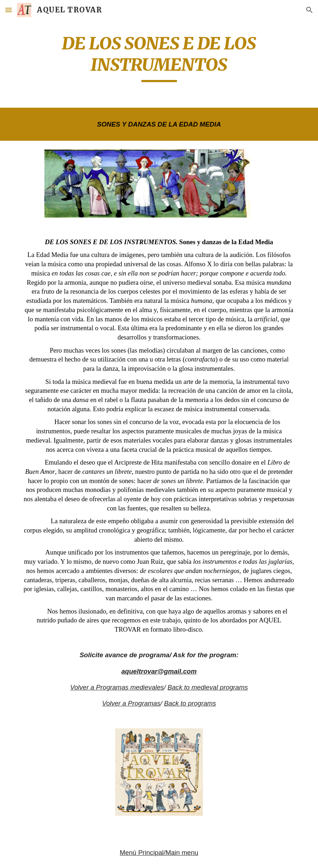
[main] (159, 57)
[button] (9, 10)
